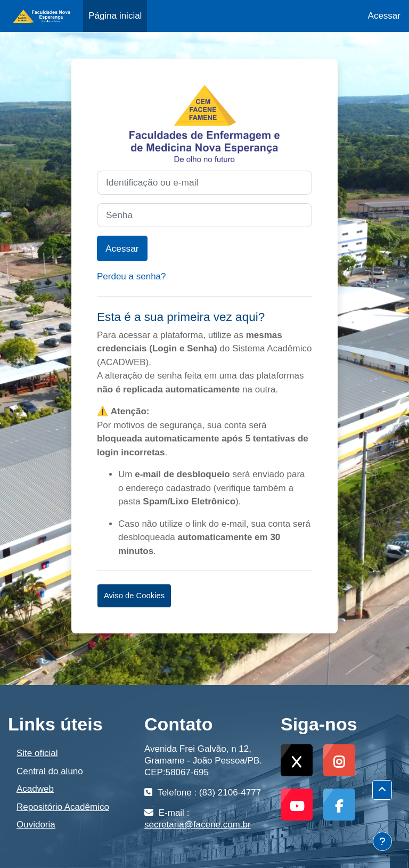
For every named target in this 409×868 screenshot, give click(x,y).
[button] (382, 790)
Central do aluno (50, 771)
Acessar (384, 16)
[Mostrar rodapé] (382, 841)
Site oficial (37, 753)
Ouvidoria (36, 825)
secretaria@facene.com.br (198, 825)
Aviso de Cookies (134, 596)
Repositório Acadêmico (63, 807)
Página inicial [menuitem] (115, 16)
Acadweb (35, 789)
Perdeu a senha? (132, 276)
